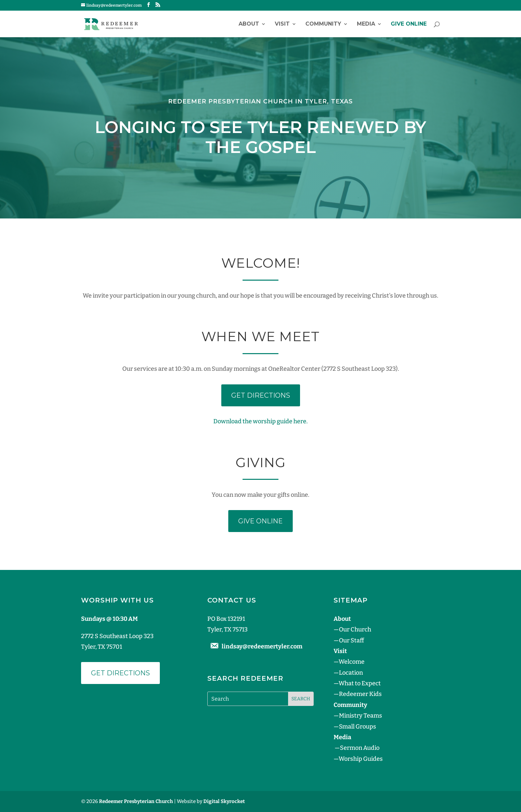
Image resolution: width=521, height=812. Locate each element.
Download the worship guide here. (260, 421)
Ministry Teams (361, 716)
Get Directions (120, 673)
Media (366, 24)
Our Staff (351, 640)
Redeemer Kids (360, 694)
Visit (282, 24)
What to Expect (360, 683)
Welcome (352, 662)
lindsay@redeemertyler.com (262, 646)
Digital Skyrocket (224, 801)
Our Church (355, 629)
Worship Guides (361, 759)
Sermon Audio (360, 748)
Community (323, 24)
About (249, 24)
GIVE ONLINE (409, 24)
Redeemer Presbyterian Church (136, 801)
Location (351, 673)
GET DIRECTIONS (261, 395)
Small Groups (358, 727)
